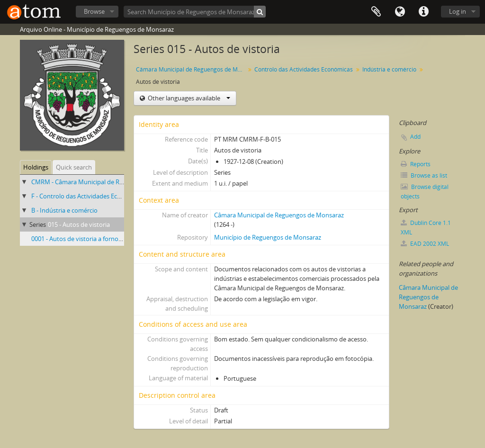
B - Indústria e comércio (64, 210)
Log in (458, 11)
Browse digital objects (425, 192)
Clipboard (376, 12)
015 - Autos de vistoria (79, 224)
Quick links (423, 12)
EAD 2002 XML (425, 244)
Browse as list (424, 175)
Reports (416, 164)
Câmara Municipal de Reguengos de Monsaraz (192, 69)
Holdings (36, 167)
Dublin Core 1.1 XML (426, 228)
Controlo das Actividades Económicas (304, 69)
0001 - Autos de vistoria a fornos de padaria (92, 239)
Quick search (74, 167)
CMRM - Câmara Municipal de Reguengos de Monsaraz (108, 182)
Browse (94, 11)
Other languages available (188, 98)
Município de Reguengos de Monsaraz (268, 237)
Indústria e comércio (389, 69)
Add (415, 137)
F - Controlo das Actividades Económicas (88, 196)
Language (400, 12)
